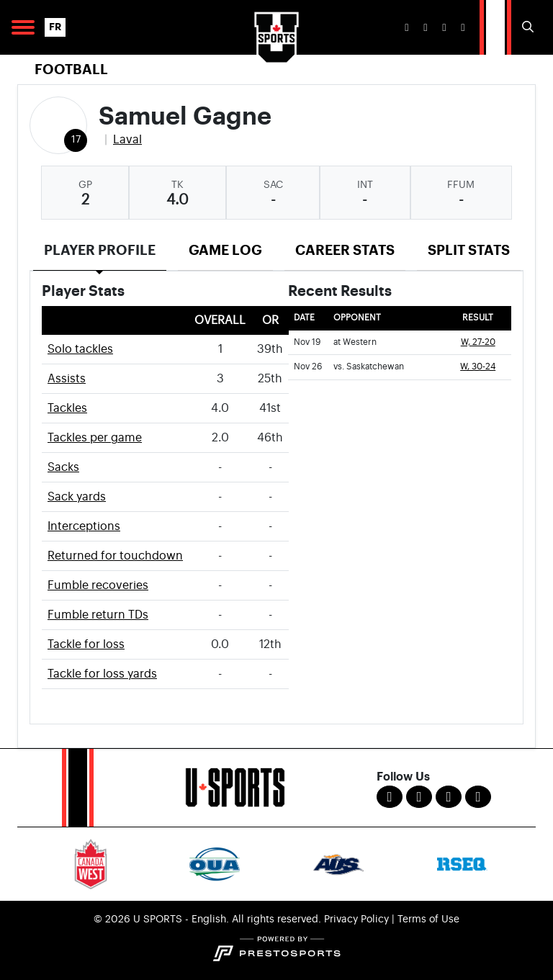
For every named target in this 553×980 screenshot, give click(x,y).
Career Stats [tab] (345, 250)
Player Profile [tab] (100, 250)
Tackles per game (95, 438)
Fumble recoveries (98, 585)
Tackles (67, 408)
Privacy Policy (356, 920)
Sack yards (77, 497)
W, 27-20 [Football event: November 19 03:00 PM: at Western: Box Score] (478, 342)
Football (71, 69)
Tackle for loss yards (102, 674)
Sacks (63, 467)
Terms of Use (428, 920)
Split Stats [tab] (469, 250)
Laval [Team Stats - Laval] (127, 140)
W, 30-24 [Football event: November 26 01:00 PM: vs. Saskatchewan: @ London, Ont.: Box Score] (478, 367)
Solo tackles (80, 349)
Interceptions (84, 526)
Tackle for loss (86, 644)
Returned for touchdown (115, 556)
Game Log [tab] (225, 250)
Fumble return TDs (98, 615)
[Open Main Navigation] (23, 27)
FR (55, 27)
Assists (67, 379)
